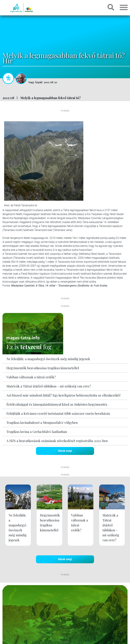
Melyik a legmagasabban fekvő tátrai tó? (50, 98)
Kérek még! (65, 451)
